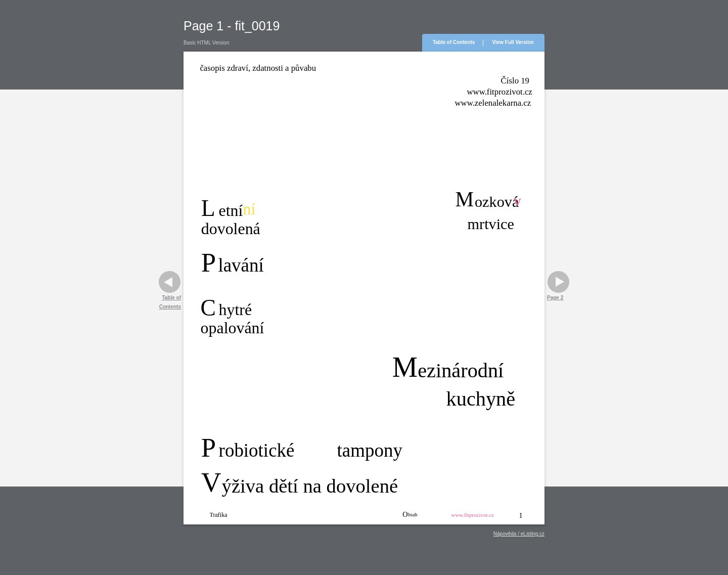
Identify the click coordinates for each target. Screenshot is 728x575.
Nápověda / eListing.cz (519, 534)
